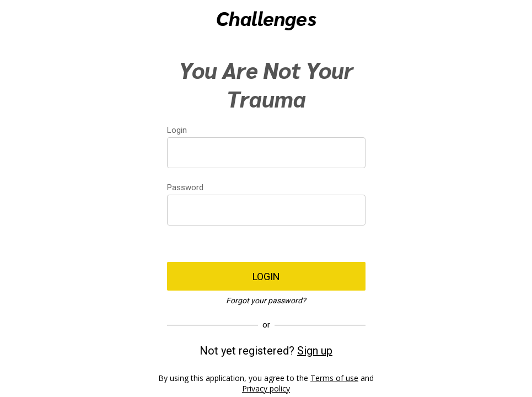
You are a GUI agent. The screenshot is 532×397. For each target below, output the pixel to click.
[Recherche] (486, 18)
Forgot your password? (266, 301)
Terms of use (334, 378)
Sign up (315, 351)
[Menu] (18, 18)
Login (177, 130)
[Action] (514, 18)
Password (185, 187)
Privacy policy (266, 388)
